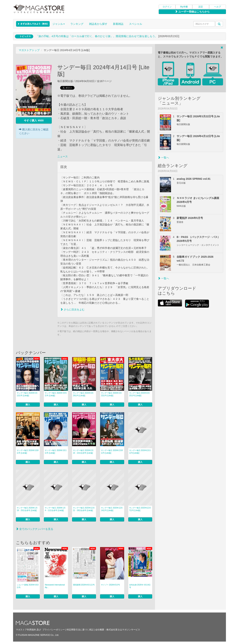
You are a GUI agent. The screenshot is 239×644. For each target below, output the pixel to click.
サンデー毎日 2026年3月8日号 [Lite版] (28, 452)
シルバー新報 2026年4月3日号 (28, 586)
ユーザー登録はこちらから (192, 12)
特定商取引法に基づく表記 (80, 630)
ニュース (63, 156)
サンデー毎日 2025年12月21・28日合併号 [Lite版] (84, 509)
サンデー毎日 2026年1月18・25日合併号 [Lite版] (27, 509)
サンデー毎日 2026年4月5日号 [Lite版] (56, 394)
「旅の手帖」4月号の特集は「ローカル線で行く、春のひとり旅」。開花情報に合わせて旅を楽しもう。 (97, 36)
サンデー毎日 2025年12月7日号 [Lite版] (140, 509)
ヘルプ (218, 7)
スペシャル (136, 24)
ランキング (77, 24)
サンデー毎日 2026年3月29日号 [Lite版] (83, 394)
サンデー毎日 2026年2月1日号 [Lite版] (140, 452)
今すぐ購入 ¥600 (34, 120)
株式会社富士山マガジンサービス (123, 630)
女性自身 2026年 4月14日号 (140, 586)
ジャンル (59, 24)
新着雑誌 (118, 24)
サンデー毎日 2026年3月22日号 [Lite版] (111, 394)
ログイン (167, 7)
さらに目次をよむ (72, 310)
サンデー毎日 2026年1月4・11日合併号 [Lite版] (55, 509)
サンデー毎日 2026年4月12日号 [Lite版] (27, 394)
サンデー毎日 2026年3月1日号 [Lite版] (56, 452)
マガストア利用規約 (26, 630)
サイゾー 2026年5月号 (110, 585)
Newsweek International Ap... (55, 586)
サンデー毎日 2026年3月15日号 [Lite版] (140, 394)
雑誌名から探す (98, 24)
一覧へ (163, 158)
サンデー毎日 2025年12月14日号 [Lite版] (112, 509)
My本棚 (184, 7)
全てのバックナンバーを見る (35, 529)
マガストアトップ (29, 50)
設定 (201, 7)
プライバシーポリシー (54, 630)
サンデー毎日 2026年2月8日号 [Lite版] (112, 452)
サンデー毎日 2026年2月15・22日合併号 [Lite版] (83, 452)
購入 (28, 405)
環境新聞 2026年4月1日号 (84, 585)
